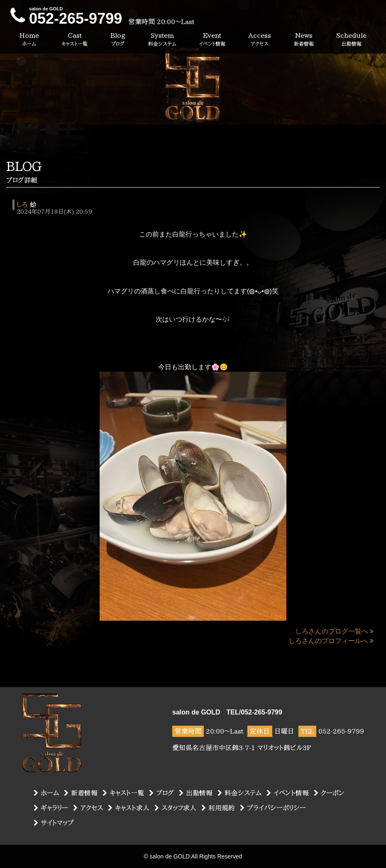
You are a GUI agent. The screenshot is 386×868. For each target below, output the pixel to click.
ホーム (46, 793)
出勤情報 (196, 793)
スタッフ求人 (175, 808)
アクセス (88, 808)
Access (260, 40)
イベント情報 (288, 793)
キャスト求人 (129, 808)
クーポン (329, 793)
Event (212, 40)
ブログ (161, 793)
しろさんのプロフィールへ (331, 641)
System (162, 40)
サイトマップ (54, 823)
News (304, 40)
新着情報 (81, 793)
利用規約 (218, 808)
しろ (22, 205)
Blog (118, 40)
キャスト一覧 (123, 793)
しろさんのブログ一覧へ (334, 631)
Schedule (351, 40)
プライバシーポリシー (273, 808)
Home (29, 40)
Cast (75, 40)
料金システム (239, 793)
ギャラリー (51, 808)
